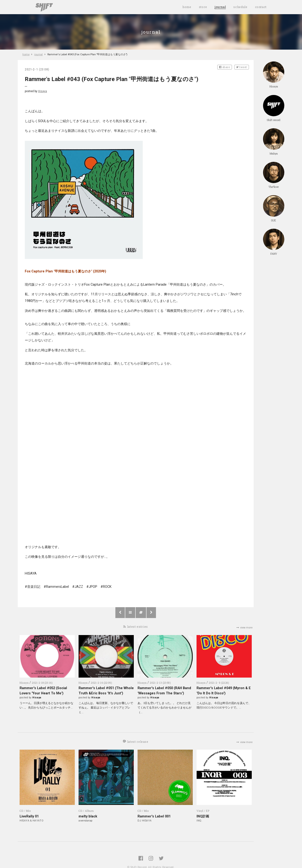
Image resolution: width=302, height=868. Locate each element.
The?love (274, 175)
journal (220, 7)
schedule (240, 7)
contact (261, 7)
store (203, 7)
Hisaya (42, 91)
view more (244, 628)
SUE (274, 208)
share (224, 67)
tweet (242, 67)
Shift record (274, 108)
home (187, 7)
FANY (274, 242)
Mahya (274, 142)
